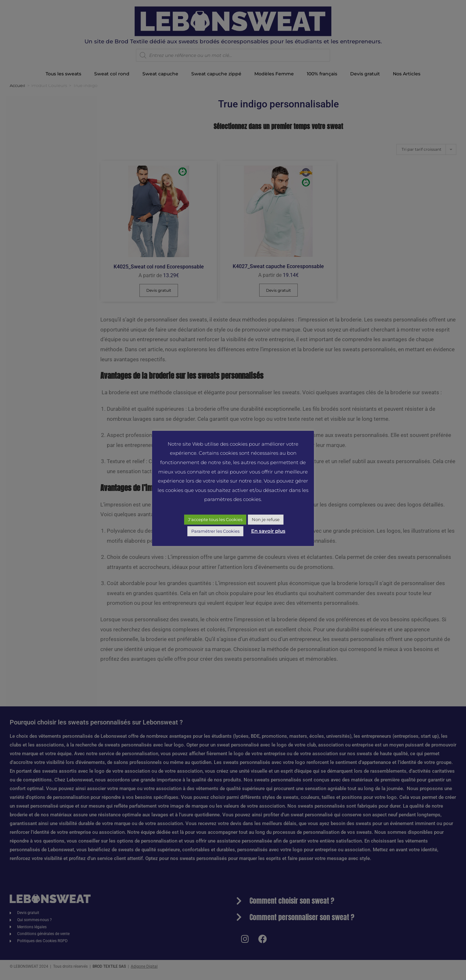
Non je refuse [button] (266, 519)
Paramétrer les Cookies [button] (215, 531)
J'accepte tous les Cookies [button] (215, 519)
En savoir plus (268, 531)
